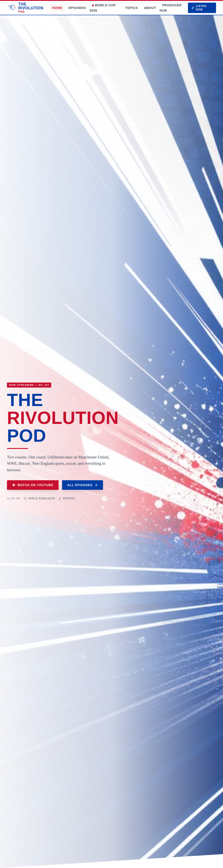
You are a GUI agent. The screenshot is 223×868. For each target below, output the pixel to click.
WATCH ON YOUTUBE (33, 485)
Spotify (67, 499)
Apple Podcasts (39, 499)
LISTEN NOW (199, 8)
